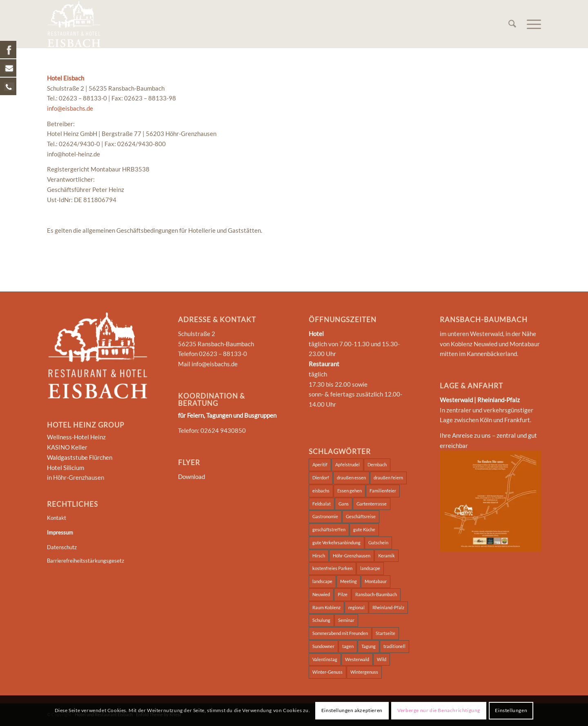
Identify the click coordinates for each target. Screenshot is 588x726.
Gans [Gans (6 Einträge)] (344, 504)
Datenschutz (62, 547)
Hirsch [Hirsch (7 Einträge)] (319, 556)
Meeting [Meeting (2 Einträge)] (349, 581)
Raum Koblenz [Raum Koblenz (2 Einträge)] (326, 607)
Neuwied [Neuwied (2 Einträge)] (321, 594)
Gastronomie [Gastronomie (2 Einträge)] (325, 516)
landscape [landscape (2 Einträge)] (322, 581)
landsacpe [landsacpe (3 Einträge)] (370, 568)
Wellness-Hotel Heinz (76, 437)
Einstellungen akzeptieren (352, 710)
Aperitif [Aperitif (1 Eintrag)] (320, 464)
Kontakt (57, 518)
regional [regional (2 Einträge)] (356, 607)
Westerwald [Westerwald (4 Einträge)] (357, 659)
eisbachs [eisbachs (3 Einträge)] (321, 491)
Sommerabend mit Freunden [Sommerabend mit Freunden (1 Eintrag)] (340, 633)
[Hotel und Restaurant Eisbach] (74, 24)
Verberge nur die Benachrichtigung (439, 710)
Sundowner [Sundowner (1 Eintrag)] (323, 646)
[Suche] (512, 24)
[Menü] (531, 24)
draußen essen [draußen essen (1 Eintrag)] (351, 478)
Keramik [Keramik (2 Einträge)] (386, 556)
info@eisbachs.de (70, 108)
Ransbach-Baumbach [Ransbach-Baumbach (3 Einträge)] (376, 594)
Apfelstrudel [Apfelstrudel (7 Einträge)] (347, 464)
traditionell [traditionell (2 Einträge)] (394, 646)
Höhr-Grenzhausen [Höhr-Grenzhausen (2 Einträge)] (352, 556)
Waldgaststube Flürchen (80, 457)
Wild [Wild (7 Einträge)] (382, 659)
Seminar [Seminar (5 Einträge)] (346, 620)
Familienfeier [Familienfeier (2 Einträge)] (383, 491)
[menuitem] (512, 24)
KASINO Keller (67, 447)
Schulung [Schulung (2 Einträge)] (321, 620)
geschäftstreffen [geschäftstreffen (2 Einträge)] (329, 529)
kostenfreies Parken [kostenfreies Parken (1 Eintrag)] (332, 568)
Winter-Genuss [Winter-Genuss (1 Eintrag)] (327, 672)
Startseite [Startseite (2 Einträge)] (385, 633)
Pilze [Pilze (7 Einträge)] (343, 594)
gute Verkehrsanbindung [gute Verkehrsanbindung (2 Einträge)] (336, 542)
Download (192, 477)
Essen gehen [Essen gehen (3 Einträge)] (350, 491)
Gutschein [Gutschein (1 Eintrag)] (378, 542)
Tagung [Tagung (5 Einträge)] (369, 646)
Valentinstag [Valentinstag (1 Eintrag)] (325, 659)
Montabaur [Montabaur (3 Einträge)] (376, 581)
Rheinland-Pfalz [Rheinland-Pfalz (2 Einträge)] (388, 607)
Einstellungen (511, 710)
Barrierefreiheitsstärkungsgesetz (86, 561)
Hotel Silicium (66, 468)
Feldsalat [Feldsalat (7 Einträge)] (322, 504)
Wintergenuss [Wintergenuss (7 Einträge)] (364, 672)
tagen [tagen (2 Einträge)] (348, 646)
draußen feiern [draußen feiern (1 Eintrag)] (388, 478)
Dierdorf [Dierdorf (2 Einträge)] (321, 478)
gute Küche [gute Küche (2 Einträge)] (364, 529)
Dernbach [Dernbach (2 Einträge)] (377, 464)
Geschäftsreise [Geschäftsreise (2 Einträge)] (361, 516)
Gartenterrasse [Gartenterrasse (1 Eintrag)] (372, 504)
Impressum (60, 532)
